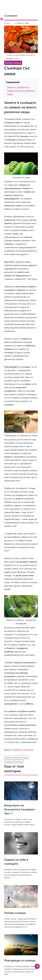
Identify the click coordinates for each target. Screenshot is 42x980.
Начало (7, 23)
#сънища (19, 762)
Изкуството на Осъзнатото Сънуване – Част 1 (20, 809)
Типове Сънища (13, 63)
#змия (25, 758)
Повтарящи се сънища (20, 960)
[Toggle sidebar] (2, 19)
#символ (9, 762)
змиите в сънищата (23, 750)
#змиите (17, 758)
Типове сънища (15, 913)
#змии (8, 758)
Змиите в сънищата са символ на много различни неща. (21, 91)
